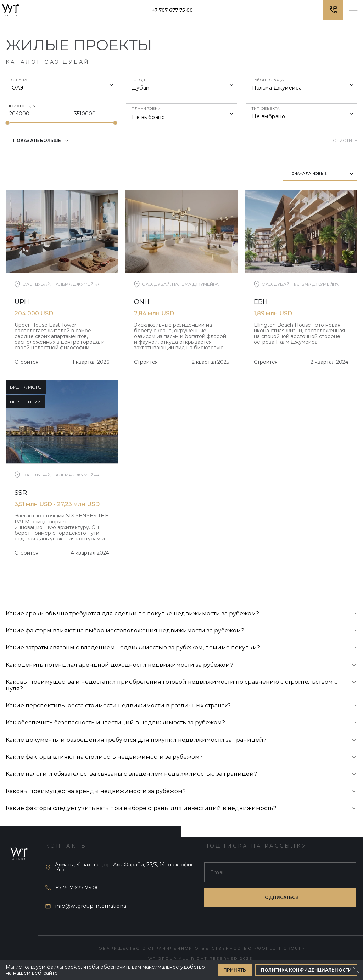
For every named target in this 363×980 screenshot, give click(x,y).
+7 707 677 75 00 (172, 10)
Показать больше (41, 140)
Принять (235, 970)
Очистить (345, 140)
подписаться (280, 897)
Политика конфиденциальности (306, 970)
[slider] (7, 123)
